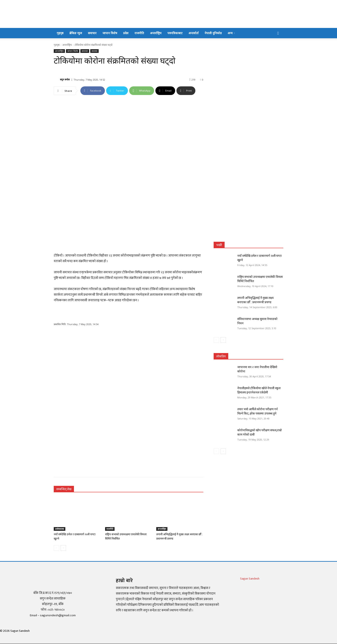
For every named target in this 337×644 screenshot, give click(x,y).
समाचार (92, 33)
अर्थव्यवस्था (60, 529)
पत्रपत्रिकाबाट (175, 33)
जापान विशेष (110, 33)
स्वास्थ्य (94, 51)
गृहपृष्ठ (60, 33)
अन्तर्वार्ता (194, 33)
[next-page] (63, 548)
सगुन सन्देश (65, 79)
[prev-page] (56, 548)
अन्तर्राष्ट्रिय (156, 33)
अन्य (231, 33)
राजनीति (139, 33)
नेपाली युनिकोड (213, 33)
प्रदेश (126, 33)
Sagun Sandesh (250, 579)
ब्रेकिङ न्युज (76, 33)
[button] (278, 33)
